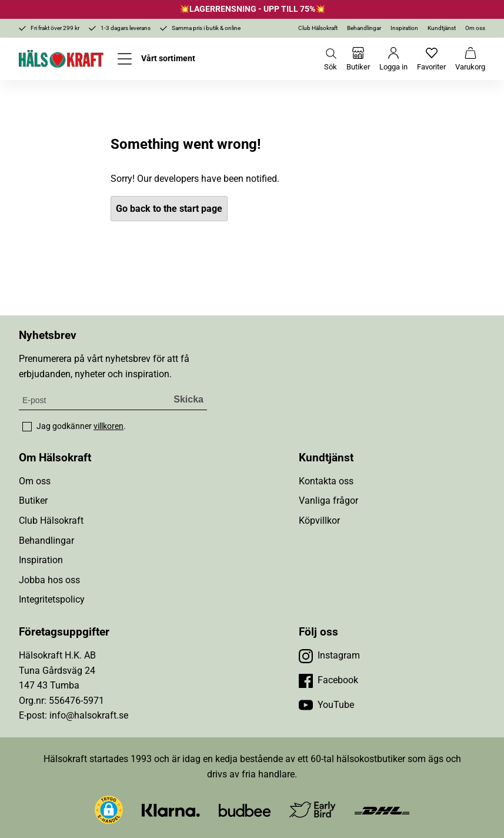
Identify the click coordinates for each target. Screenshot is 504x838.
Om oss (475, 28)
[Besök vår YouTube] (326, 705)
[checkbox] (27, 427)
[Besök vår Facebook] (328, 680)
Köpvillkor (319, 521)
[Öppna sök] (331, 59)
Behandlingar (364, 28)
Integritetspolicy (52, 599)
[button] (109, 810)
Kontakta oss (326, 481)
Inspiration (404, 28)
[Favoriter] (431, 59)
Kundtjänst (442, 28)
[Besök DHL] (382, 809)
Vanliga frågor (328, 501)
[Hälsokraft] (61, 59)
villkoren (109, 426)
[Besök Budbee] (245, 809)
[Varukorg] (470, 59)
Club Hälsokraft (318, 28)
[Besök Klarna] (171, 809)
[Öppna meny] (156, 59)
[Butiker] (358, 59)
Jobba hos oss (49, 580)
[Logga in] (393, 59)
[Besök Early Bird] (313, 809)
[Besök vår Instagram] (329, 656)
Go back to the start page (169, 209)
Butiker (33, 501)
